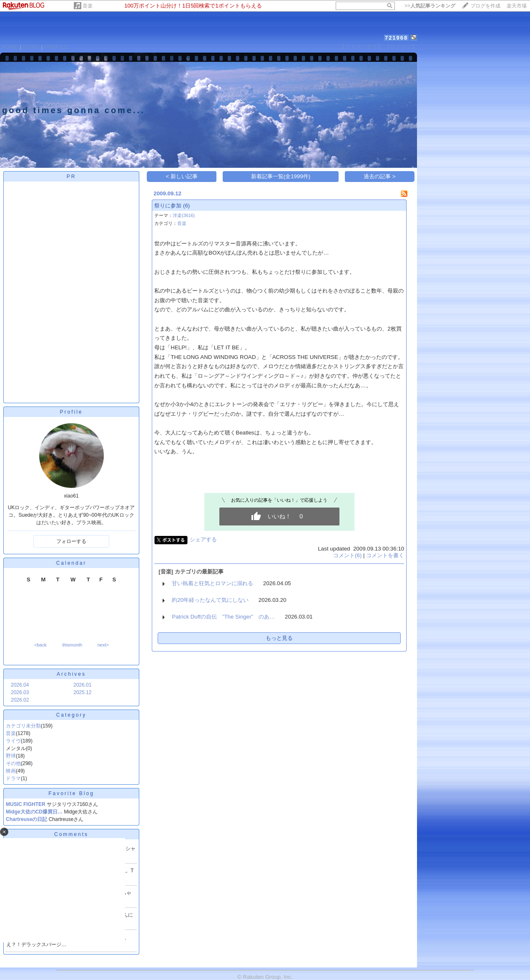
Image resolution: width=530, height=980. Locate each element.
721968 (396, 38)
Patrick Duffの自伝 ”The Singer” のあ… (223, 617)
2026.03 (20, 692)
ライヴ (13, 741)
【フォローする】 (361, 47)
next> (103, 645)
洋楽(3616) (184, 215)
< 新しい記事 (182, 176)
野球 (11, 756)
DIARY (31, 47)
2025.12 (82, 692)
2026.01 (82, 685)
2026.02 (20, 700)
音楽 (88, 6)
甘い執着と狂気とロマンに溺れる (212, 583)
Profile (71, 412)
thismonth (72, 645)
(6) (186, 206)
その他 (13, 763)
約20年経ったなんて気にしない (210, 600)
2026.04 (20, 685)
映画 (11, 771)
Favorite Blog (71, 793)
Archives (71, 674)
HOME (10, 47)
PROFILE (56, 47)
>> (430, 6)
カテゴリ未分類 (23, 726)
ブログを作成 (485, 6)
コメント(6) (347, 555)
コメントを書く (385, 555)
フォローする (71, 541)
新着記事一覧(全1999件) (281, 176)
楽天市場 (517, 6)
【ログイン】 (401, 47)
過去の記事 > (380, 176)
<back (40, 645)
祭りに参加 (168, 206)
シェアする (203, 539)
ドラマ (13, 778)
